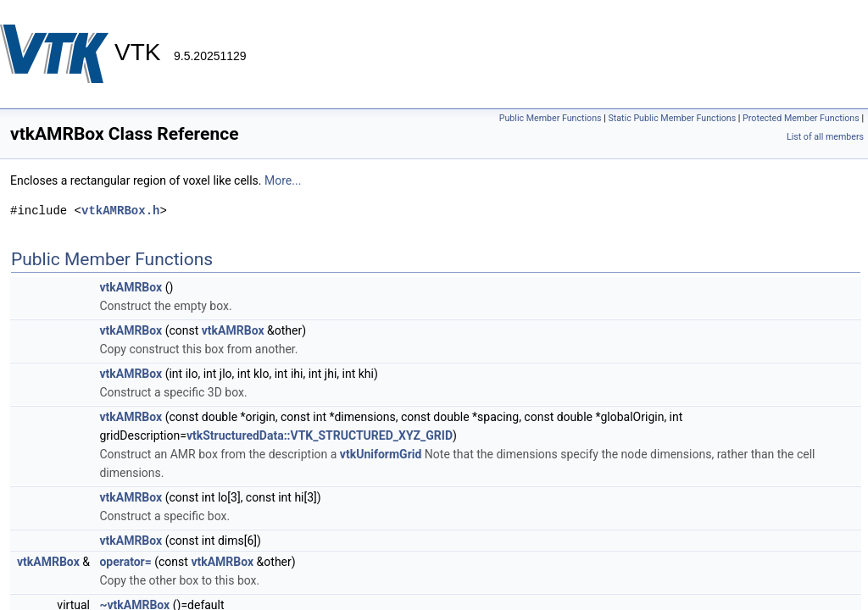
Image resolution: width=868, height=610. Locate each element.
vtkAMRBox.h (120, 211)
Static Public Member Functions (672, 118)
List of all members (825, 137)
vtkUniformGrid (381, 454)
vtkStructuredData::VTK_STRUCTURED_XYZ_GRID (320, 435)
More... (283, 180)
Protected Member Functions (801, 118)
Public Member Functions (551, 118)
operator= (125, 562)
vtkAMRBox (131, 287)
